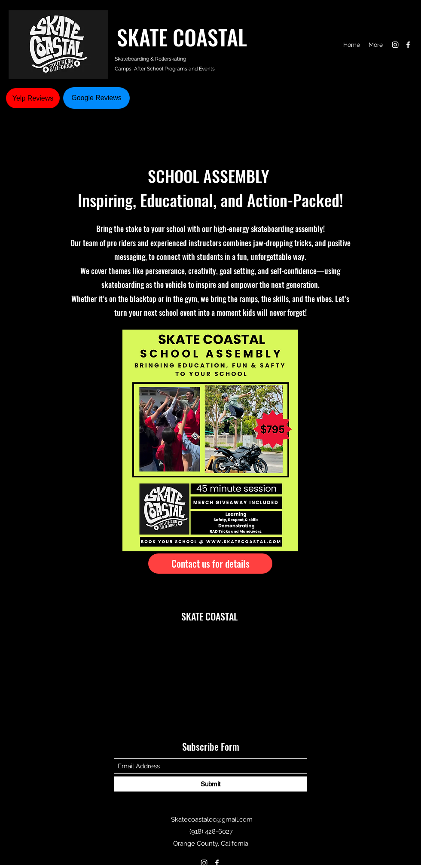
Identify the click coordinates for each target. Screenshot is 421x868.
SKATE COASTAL (187, 37)
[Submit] (210, 784)
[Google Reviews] (96, 98)
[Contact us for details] (210, 564)
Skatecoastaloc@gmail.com (212, 819)
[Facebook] (408, 45)
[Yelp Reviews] (33, 98)
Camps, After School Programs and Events (165, 69)
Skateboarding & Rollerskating (150, 59)
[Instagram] (395, 45)
